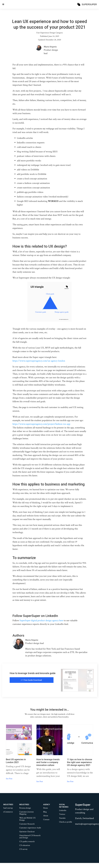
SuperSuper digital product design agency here (41, 620)
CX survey (23, 849)
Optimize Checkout (27, 832)
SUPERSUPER (89, 4)
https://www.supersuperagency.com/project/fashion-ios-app (41, 424)
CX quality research (27, 842)
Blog (45, 812)
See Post (9, 779)
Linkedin (63, 810)
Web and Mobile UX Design (27, 819)
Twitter (62, 814)
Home (46, 808)
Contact (46, 820)
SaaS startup (8, 808)
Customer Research (27, 824)
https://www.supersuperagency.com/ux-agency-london (39, 361)
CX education (25, 845)
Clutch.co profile (66, 822)
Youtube (62, 818)
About (46, 816)
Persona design (25, 808)
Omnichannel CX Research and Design (30, 837)
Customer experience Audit (30, 828)
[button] (3, 4)
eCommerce (8, 812)
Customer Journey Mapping (26, 813)
